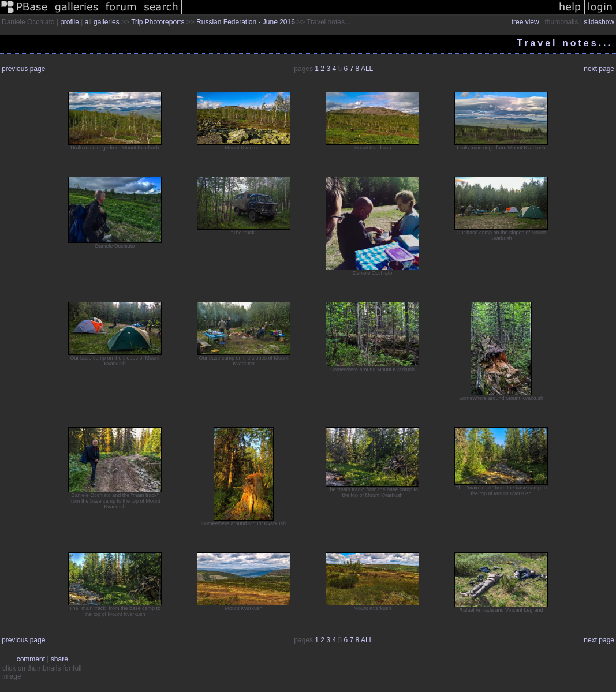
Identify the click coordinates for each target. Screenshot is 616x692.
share (59, 659)
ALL (367, 69)
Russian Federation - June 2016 (246, 22)
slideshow (599, 22)
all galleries (102, 22)
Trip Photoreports (158, 22)
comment (31, 659)
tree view (525, 22)
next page (599, 69)
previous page (23, 69)
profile (70, 22)
